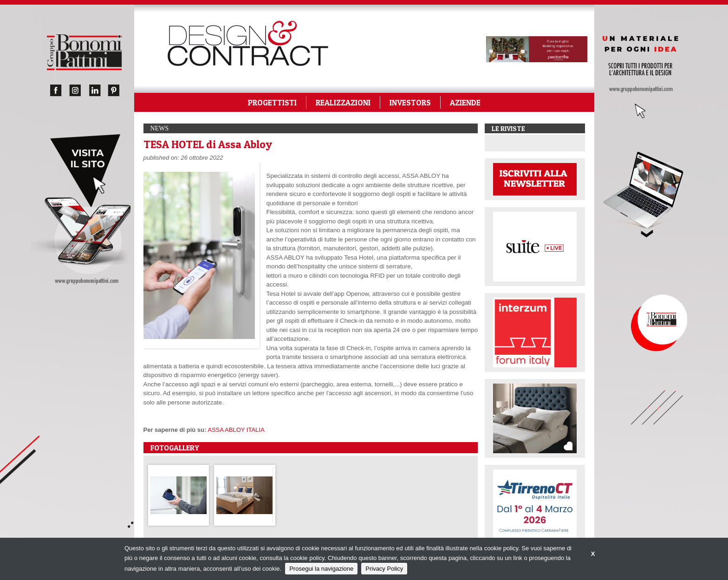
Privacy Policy (384, 569)
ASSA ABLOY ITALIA (236, 430)
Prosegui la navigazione (321, 569)
